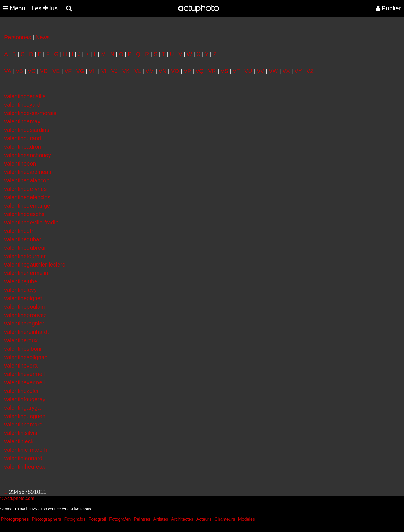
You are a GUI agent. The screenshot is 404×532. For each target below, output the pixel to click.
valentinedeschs (24, 214)
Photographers (46, 519)
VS (224, 71)
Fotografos (75, 519)
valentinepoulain (25, 307)
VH (93, 71)
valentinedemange (27, 206)
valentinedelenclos (27, 197)
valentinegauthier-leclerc (35, 265)
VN (162, 71)
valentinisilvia (21, 433)
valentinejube (21, 281)
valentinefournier (25, 256)
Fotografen (120, 519)
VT (236, 71)
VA (8, 71)
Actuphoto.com (19, 498)
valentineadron (23, 147)
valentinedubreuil (25, 248)
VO (175, 71)
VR (212, 71)
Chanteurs (225, 519)
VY (298, 71)
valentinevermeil (25, 374)
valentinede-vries (25, 189)
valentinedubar (23, 239)
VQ (200, 71)
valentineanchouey (28, 155)
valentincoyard (22, 105)
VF (68, 71)
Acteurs (204, 519)
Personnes (18, 37)
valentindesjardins (27, 130)
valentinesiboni (23, 349)
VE (56, 71)
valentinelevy (20, 290)
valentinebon (20, 164)
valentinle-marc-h (26, 450)
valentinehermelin (26, 273)
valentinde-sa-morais (30, 113)
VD (44, 71)
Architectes (182, 519)
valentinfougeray (25, 399)
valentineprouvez (25, 315)
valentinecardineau (28, 172)
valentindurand (23, 138)
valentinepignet (23, 298)
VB (19, 71)
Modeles (246, 519)
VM (150, 71)
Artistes (161, 519)
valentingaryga (22, 408)
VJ (114, 71)
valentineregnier (24, 324)
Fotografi (97, 519)
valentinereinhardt (27, 332)
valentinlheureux (25, 467)
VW (273, 71)
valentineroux (21, 340)
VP (187, 71)
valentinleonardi (24, 458)
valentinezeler (21, 391)
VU (248, 71)
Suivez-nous (80, 509)
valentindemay (22, 121)
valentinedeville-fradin (31, 223)
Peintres (142, 519)
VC (31, 71)
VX (286, 71)
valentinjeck (19, 441)
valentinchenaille (25, 96)
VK (126, 71)
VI (104, 71)
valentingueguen (25, 416)
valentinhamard (23, 425)
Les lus (44, 8)
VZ (310, 71)
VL (138, 71)
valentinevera (21, 366)
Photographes (15, 519)
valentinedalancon (27, 180)
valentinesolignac (26, 357)
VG (80, 71)
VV (260, 71)
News (43, 37)
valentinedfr (19, 231)
